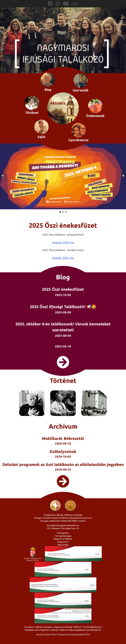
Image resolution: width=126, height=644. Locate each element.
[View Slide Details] (63, 176)
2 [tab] (63, 212)
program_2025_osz (63, 242)
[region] (63, 176)
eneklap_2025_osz (63, 258)
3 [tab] (66, 212)
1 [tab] (60, 212)
